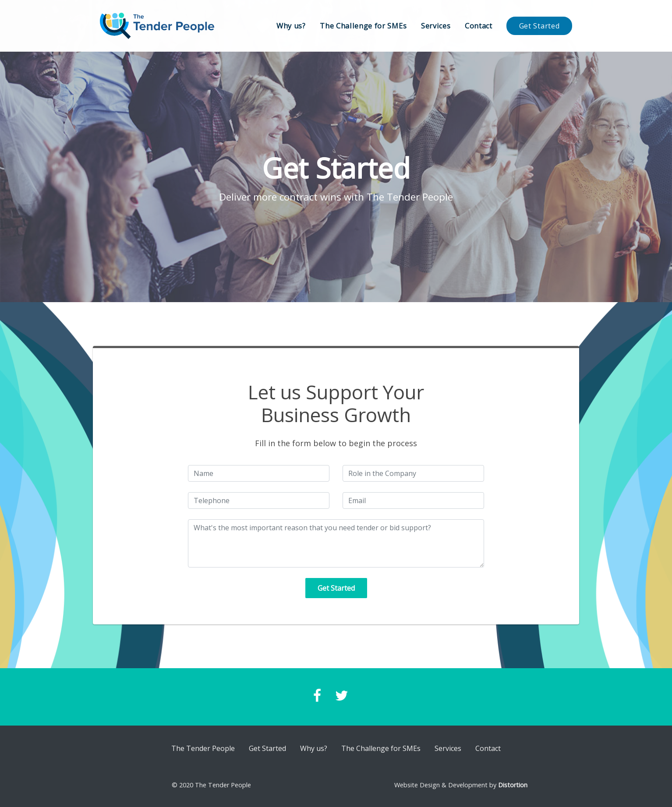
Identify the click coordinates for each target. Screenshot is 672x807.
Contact (479, 26)
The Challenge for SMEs (363, 26)
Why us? (291, 26)
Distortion (513, 785)
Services (436, 26)
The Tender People (203, 748)
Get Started (539, 26)
